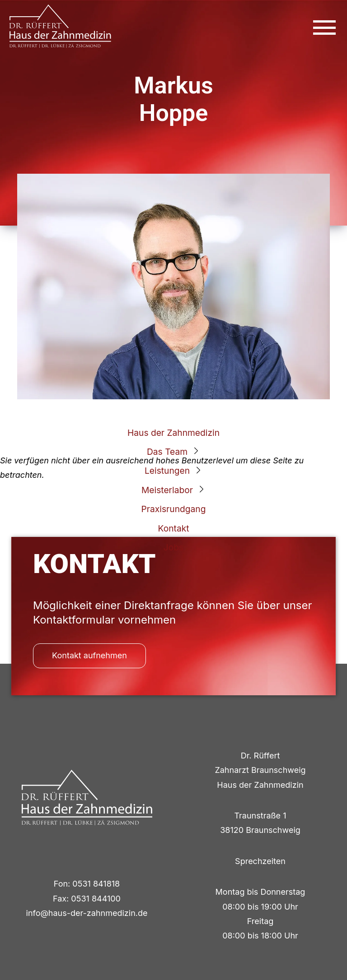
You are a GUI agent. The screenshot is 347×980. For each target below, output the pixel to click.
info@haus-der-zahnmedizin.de (87, 913)
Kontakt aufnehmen (89, 655)
